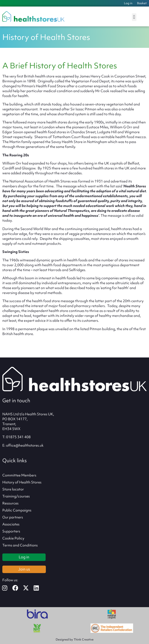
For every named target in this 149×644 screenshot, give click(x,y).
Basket (142, 3)
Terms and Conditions (20, 545)
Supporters (11, 531)
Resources (10, 503)
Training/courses (16, 496)
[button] (134, 17)
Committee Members (19, 475)
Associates (11, 524)
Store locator (13, 489)
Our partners (13, 517)
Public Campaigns (17, 510)
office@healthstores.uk (25, 445)
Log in (128, 3)
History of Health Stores (22, 482)
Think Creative (84, 639)
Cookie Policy (13, 538)
